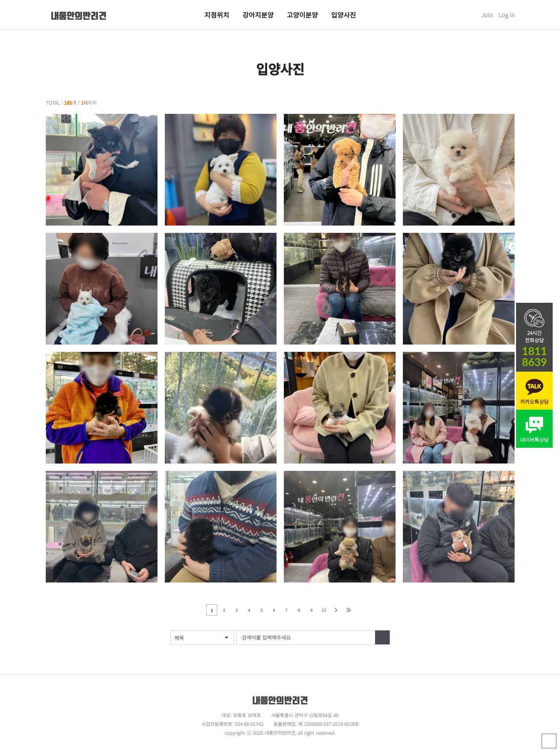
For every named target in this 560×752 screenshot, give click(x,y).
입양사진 (344, 15)
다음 (336, 610)
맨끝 (349, 610)
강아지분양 (258, 15)
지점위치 (217, 15)
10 (324, 610)
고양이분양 (302, 15)
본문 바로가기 (0, 0)
